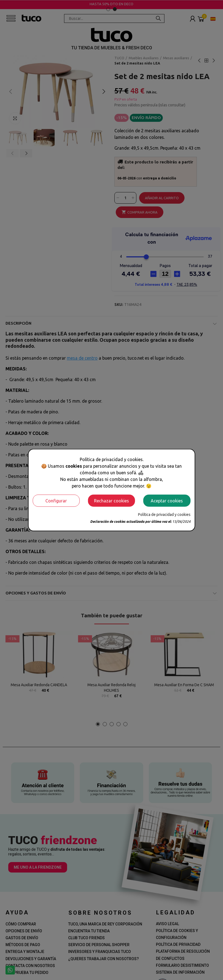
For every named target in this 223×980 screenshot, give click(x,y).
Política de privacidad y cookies (164, 514)
